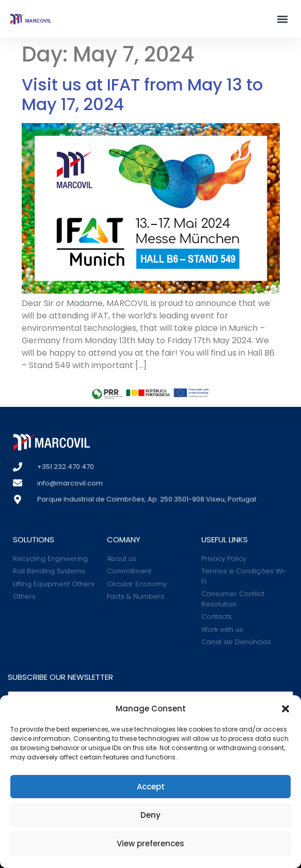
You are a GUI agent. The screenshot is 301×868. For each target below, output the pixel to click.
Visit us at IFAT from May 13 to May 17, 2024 (142, 94)
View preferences (150, 843)
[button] (286, 709)
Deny (150, 815)
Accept (151, 787)
